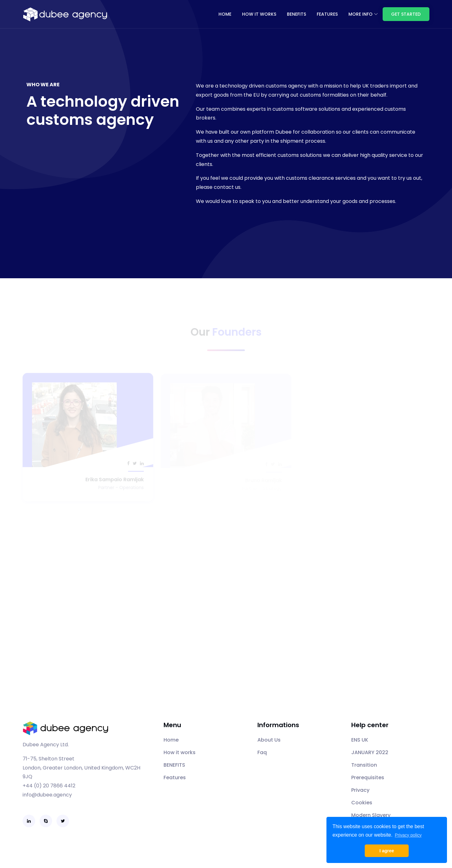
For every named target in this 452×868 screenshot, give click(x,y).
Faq (262, 752)
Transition (364, 765)
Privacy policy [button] (408, 835)
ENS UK (360, 740)
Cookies (362, 803)
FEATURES (327, 14)
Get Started (406, 14)
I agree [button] (387, 851)
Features (175, 777)
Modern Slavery (371, 815)
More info (361, 14)
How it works (259, 14)
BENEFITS (296, 14)
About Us (269, 740)
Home (225, 14)
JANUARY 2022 (370, 752)
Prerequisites (368, 777)
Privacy (360, 790)
